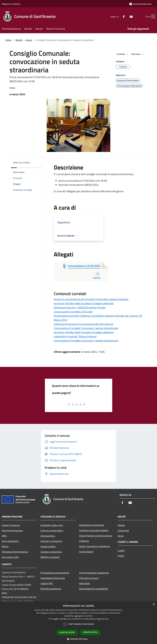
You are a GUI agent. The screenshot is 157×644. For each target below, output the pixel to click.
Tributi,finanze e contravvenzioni (96, 536)
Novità (19, 40)
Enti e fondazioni (10, 541)
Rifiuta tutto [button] (90, 632)
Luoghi (121, 550)
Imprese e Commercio (51, 541)
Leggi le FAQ (47, 583)
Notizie (121, 525)
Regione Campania (11, 4)
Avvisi (29, 40)
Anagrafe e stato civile (52, 525)
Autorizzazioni (86, 552)
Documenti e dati (10, 557)
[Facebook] (118, 16)
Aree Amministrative (12, 530)
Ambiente (84, 541)
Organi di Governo (11, 525)
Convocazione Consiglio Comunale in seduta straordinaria (86, 328)
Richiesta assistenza (51, 589)
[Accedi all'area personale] (140, 4)
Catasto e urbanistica (51, 552)
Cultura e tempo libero (52, 530)
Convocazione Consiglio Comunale (73, 312)
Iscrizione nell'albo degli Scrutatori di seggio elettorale (84, 303)
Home (8, 40)
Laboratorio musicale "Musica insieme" (75, 336)
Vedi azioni (138, 54)
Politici (5, 546)
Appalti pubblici (48, 546)
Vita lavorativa (48, 536)
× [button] (154, 605)
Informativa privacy (89, 578)
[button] (79, 639)
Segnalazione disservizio (53, 578)
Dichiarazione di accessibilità (93, 589)
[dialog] (78, 623)
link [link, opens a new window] (107, 619)
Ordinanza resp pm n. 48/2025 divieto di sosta (80, 307)
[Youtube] (125, 16)
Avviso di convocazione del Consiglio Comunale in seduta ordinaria (91, 299)
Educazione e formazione (92, 525)
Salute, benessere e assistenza (95, 546)
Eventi (121, 556)
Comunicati (123, 530)
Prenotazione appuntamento (55, 573)
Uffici (4, 536)
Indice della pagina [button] (21, 163)
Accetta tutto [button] (67, 632)
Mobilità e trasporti (50, 557)
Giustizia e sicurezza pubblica (94, 530)
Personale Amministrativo (15, 552)
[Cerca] (152, 16)
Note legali (85, 583)
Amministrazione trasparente (94, 573)
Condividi (123, 54)
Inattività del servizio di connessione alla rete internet (83, 324)
